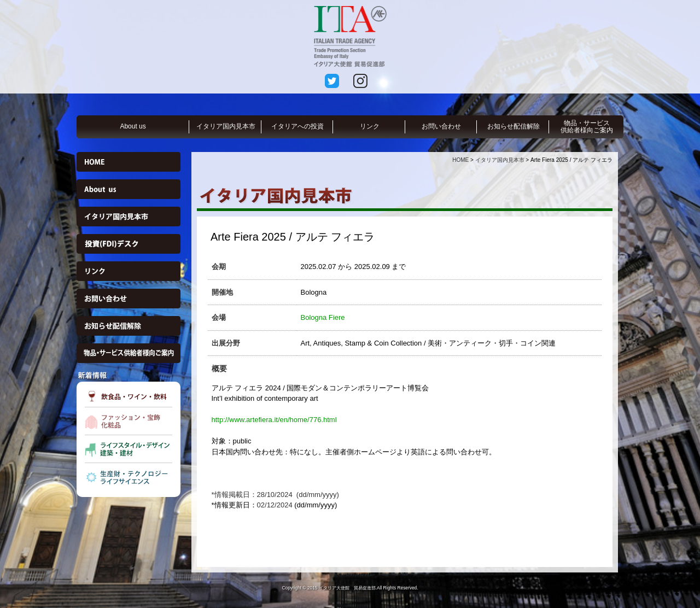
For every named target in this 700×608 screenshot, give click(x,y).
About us (133, 126)
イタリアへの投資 (297, 126)
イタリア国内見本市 (226, 126)
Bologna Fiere (323, 317)
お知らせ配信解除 (514, 126)
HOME (460, 160)
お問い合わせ (441, 126)
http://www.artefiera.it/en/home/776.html (274, 420)
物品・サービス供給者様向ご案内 (587, 127)
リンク (370, 126)
